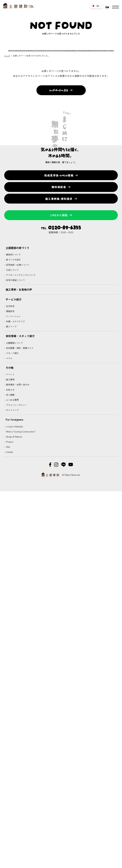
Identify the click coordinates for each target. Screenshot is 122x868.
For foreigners (14, 419)
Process (9, 442)
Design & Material (14, 437)
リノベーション (13, 316)
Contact (9, 452)
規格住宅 (10, 311)
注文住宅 (10, 306)
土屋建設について (14, 343)
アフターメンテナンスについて (21, 275)
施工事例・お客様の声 (19, 289)
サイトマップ (12, 410)
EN (107, 7)
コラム (9, 358)
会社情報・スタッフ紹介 (20, 336)
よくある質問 (12, 400)
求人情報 (10, 395)
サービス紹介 (14, 299)
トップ (7, 56)
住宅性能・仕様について (17, 265)
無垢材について (13, 254)
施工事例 (10, 379)
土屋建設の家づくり (18, 248)
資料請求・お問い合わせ (17, 384)
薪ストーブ (11, 326)
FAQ (8, 447)
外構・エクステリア (15, 321)
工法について (12, 270)
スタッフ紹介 (12, 353)
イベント (10, 374)
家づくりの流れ (13, 260)
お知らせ (10, 390)
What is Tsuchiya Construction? (20, 431)
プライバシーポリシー (16, 405)
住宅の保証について (15, 280)
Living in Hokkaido (14, 426)
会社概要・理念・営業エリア (19, 348)
